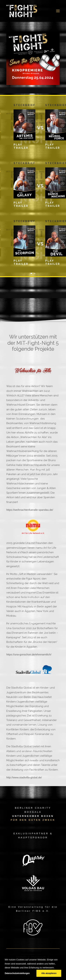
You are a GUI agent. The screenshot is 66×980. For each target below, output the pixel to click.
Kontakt (21, 957)
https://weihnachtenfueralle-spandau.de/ (30, 510)
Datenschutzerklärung (33, 961)
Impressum (39, 957)
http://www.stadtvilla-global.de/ (24, 777)
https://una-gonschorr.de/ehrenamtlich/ (29, 654)
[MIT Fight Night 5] (22, 11)
